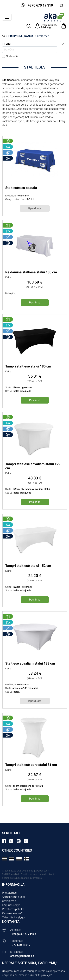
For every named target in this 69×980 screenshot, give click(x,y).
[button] (29, 26)
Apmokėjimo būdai (13, 897)
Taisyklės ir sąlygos (14, 917)
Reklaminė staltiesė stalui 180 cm (31, 272)
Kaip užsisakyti (11, 905)
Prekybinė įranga (21, 36)
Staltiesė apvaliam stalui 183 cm (30, 663)
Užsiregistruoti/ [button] (49, 26)
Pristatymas (9, 893)
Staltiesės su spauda (21, 188)
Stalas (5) (12, 56)
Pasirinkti (35, 302)
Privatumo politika (13, 909)
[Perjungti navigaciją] (7, 17)
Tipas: (6, 44)
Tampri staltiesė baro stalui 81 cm (31, 765)
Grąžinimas (9, 901)
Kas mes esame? (12, 913)
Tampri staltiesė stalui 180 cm (28, 366)
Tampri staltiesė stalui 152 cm (28, 566)
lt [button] (62, 5)
